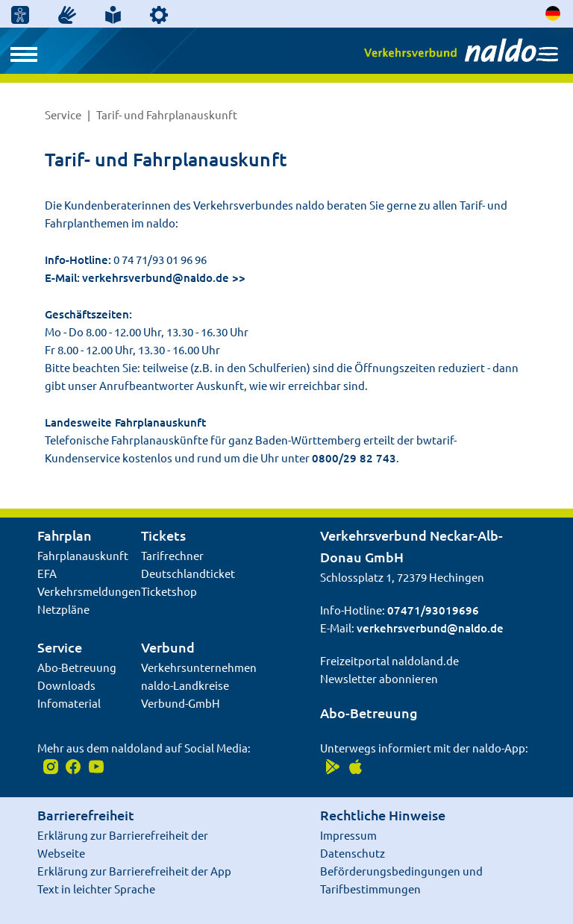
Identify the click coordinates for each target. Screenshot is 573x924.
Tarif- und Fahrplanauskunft (167, 114)
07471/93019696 (433, 610)
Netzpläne (63, 609)
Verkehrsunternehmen (199, 667)
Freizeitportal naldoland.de (389, 660)
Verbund (168, 647)
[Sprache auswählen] (554, 13)
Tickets (163, 535)
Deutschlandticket (188, 573)
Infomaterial (69, 703)
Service (64, 114)
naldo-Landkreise (185, 685)
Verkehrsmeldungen (89, 591)
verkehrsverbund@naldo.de (156, 277)
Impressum (348, 835)
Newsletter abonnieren (379, 678)
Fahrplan (65, 535)
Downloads (66, 685)
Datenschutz (353, 853)
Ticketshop (169, 591)
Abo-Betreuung (77, 667)
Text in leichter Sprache (96, 889)
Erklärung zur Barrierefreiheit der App (134, 871)
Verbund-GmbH (181, 703)
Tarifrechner (172, 555)
